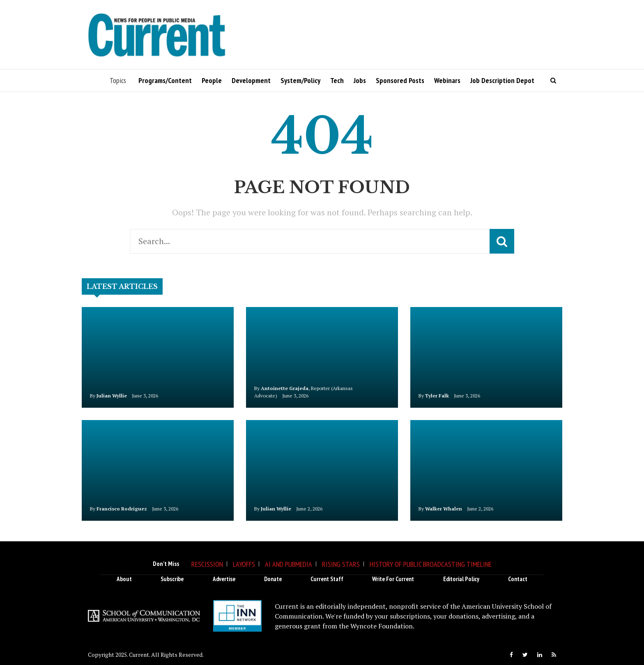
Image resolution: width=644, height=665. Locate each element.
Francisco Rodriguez (122, 509)
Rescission (207, 564)
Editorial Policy (461, 579)
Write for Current (393, 579)
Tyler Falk (437, 396)
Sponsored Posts (400, 80)
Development (251, 80)
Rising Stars (341, 564)
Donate (273, 579)
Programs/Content (165, 80)
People (212, 80)
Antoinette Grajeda (285, 388)
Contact (518, 579)
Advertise (224, 579)
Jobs (360, 80)
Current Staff (327, 579)
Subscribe (172, 579)
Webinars (447, 80)
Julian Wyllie (112, 396)
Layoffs (244, 564)
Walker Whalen (444, 509)
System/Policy (300, 80)
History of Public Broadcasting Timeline (431, 564)
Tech (337, 80)
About (124, 579)
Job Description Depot (502, 80)
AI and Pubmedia (289, 564)
